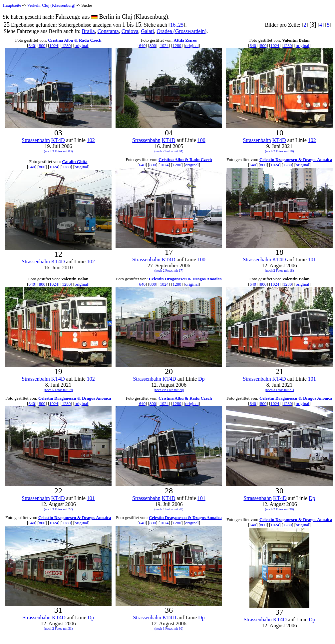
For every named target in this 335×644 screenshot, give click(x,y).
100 (201, 140)
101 (312, 259)
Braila (88, 31)
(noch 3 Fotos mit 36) (169, 628)
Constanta (108, 31)
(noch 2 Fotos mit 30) (280, 509)
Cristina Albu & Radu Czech (75, 40)
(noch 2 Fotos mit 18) (280, 270)
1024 (54, 45)
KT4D (58, 140)
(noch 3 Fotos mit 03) (58, 151)
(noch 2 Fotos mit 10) (280, 151)
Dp (201, 379)
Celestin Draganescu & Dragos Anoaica (296, 159)
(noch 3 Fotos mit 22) (58, 509)
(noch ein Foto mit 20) (169, 390)
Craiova (130, 31)
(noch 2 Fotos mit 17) (169, 270)
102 (91, 140)
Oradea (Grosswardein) (181, 31)
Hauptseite (12, 5)
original (81, 45)
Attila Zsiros (185, 40)
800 (42, 45)
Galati (147, 31)
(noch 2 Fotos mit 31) (58, 628)
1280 (66, 45)
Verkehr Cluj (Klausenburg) (51, 5)
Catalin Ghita (75, 161)
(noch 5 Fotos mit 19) (58, 390)
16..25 (177, 25)
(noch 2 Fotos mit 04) (169, 151)
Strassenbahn (36, 140)
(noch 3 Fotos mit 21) (280, 390)
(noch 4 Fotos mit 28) (169, 509)
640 (32, 45)
